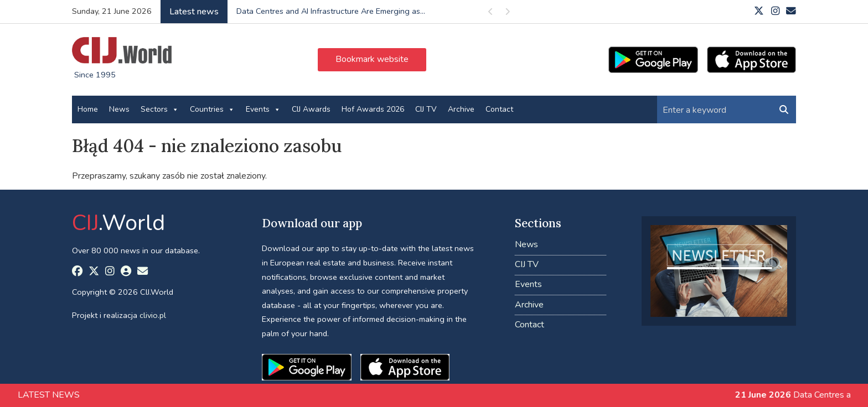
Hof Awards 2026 (373, 109)
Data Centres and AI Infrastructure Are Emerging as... (331, 11)
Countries (212, 109)
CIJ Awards (311, 109)
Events (263, 109)
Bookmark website (372, 59)
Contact (499, 109)
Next (508, 14)
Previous (491, 14)
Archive (461, 109)
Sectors (160, 109)
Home (88, 109)
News (119, 109)
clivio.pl (153, 315)
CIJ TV (426, 109)
